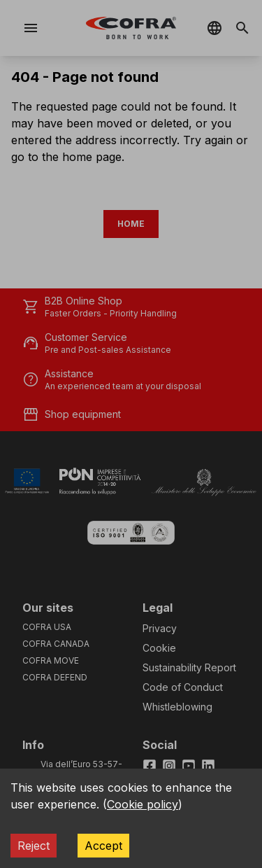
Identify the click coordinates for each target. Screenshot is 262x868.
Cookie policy (143, 804)
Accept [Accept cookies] (103, 846)
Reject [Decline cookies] (34, 846)
